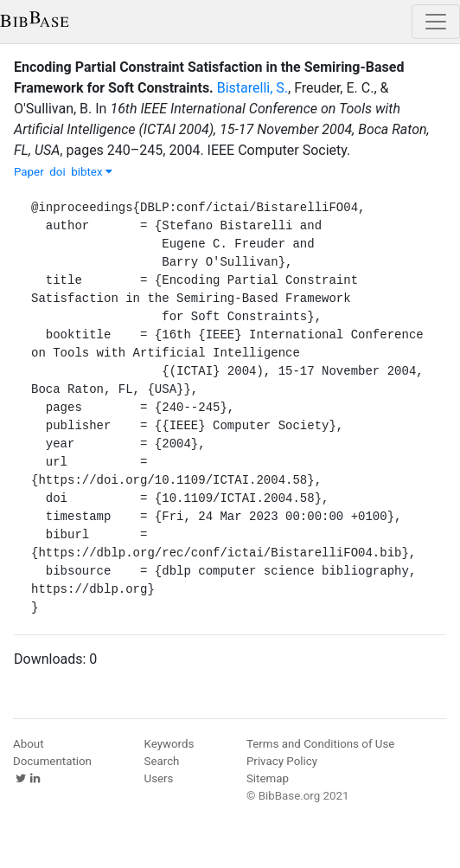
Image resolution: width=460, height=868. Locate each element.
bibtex (92, 172)
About (29, 744)
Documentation (52, 761)
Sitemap (268, 778)
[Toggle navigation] (436, 22)
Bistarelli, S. (252, 88)
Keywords (169, 744)
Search (162, 761)
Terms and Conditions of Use (320, 744)
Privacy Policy (282, 761)
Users (159, 778)
